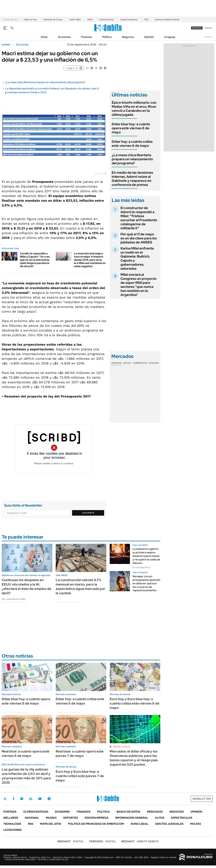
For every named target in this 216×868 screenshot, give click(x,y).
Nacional (32, 818)
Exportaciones (106, 20)
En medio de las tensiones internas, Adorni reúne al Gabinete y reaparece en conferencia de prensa (132, 179)
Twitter (5, 799)
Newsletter (208, 37)
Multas (196, 824)
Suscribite (88, 513)
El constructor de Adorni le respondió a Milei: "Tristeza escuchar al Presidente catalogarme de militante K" (139, 218)
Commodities (140, 363)
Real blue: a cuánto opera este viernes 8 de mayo (26, 754)
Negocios (128, 37)
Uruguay (170, 37)
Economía (64, 37)
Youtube (40, 799)
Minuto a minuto (122, 746)
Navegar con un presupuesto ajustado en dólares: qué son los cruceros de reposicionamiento (146, 583)
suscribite (197, 28)
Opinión (149, 37)
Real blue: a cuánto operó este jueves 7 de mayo (80, 754)
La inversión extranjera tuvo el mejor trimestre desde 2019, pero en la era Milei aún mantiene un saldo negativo (90, 260)
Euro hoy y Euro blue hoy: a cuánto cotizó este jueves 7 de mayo (80, 776)
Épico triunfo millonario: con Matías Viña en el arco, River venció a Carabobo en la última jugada (134, 109)
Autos (160, 818)
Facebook (13, 799)
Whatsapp (49, 799)
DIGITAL (71, 841)
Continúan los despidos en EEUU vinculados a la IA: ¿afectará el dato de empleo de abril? (26, 587)
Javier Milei (75, 20)
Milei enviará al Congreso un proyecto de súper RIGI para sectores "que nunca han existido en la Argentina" (138, 285)
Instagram (22, 799)
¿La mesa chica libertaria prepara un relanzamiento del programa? (45, 82)
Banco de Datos (128, 812)
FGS (146, 20)
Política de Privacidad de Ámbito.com (96, 824)
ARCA (90, 20)
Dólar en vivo (30, 20)
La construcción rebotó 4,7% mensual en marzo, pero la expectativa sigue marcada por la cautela (80, 587)
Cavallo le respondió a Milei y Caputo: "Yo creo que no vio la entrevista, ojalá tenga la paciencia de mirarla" (35, 260)
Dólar (44, 37)
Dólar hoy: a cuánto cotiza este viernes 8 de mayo (132, 144)
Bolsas (127, 363)
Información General (132, 818)
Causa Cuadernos (129, 20)
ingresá (208, 28)
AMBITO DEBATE (140, 841)
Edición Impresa (97, 818)
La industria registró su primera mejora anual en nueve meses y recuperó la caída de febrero (146, 556)
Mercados (155, 812)
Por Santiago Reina (141, 567)
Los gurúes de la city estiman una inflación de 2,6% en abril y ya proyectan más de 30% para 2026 (26, 776)
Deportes (71, 818)
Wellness (11, 818)
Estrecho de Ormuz (53, 20)
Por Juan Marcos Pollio (14, 599)
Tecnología (12, 824)
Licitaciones (12, 830)
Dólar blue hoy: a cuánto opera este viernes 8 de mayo (131, 128)
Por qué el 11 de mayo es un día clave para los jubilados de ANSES (139, 238)
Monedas (117, 363)
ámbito (6, 45)
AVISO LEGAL (140, 824)
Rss (31, 824)
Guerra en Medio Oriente (167, 20)
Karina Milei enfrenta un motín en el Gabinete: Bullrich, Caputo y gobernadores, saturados (137, 258)
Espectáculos (182, 818)
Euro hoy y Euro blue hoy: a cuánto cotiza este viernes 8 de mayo (134, 703)
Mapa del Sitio (51, 824)
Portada (10, 812)
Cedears (154, 363)
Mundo (51, 818)
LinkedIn (31, 799)
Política (107, 37)
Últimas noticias (36, 812)
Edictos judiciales (169, 824)
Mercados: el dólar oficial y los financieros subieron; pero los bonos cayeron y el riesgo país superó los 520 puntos (134, 758)
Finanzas (86, 37)
